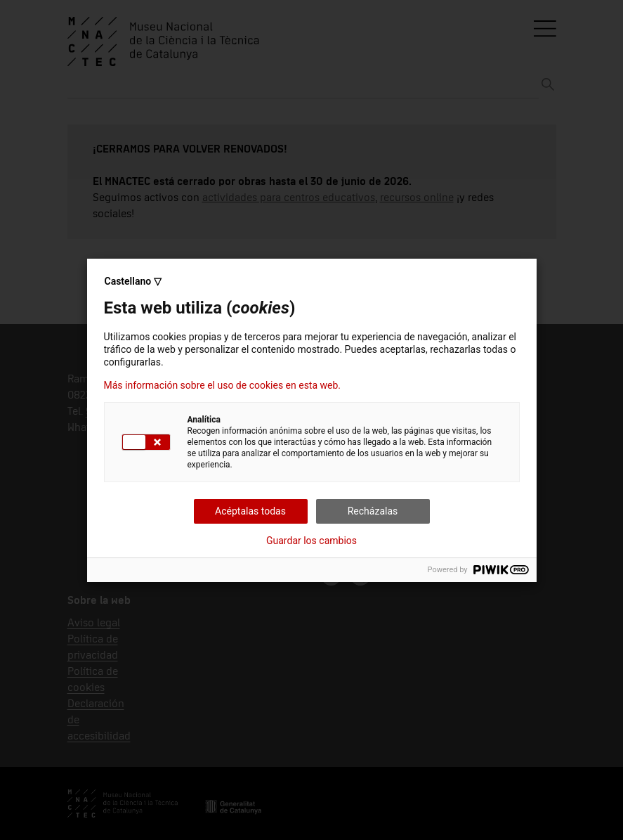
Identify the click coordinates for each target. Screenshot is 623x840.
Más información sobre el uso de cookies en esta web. (223, 385)
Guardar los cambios (311, 541)
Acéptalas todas (250, 511)
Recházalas (373, 511)
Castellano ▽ (133, 281)
